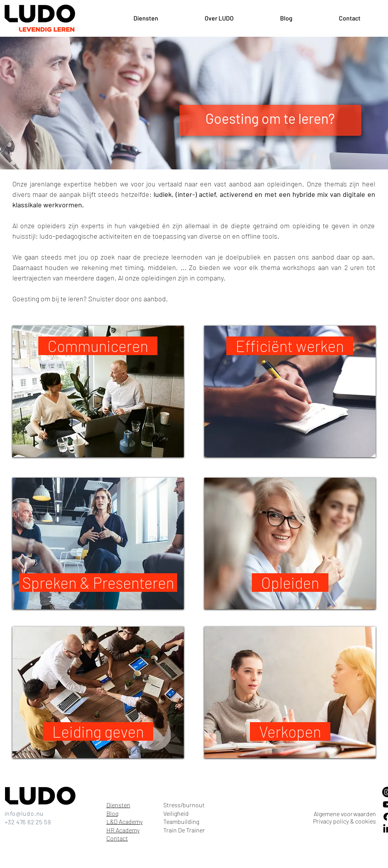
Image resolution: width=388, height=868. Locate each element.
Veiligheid (176, 813)
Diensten (118, 805)
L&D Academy (125, 821)
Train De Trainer (184, 830)
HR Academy (123, 830)
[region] (98, 391)
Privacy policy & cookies (344, 821)
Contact (117, 838)
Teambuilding (181, 821)
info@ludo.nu (24, 813)
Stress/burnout (184, 805)
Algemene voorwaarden (345, 814)
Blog (112, 813)
